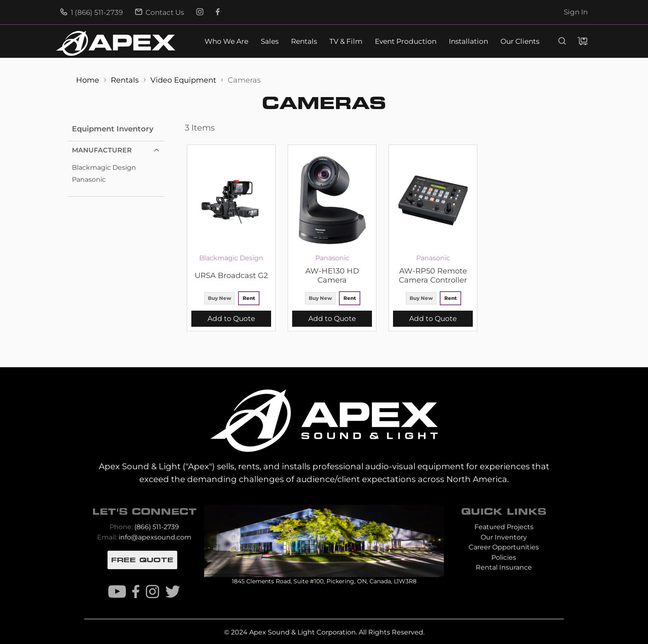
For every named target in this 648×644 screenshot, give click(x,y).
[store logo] (116, 43)
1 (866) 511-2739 (92, 12)
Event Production (406, 42)
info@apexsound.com (155, 537)
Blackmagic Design (104, 168)
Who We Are (226, 42)
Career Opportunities (504, 547)
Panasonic (89, 179)
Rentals (304, 42)
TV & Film (346, 42)
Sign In (576, 12)
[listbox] (231, 299)
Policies (504, 557)
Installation (468, 42)
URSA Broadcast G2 (231, 276)
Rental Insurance (504, 567)
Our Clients (520, 42)
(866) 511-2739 (157, 527)
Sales (270, 42)
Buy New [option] (219, 298)
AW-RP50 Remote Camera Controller (433, 276)
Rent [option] (249, 298)
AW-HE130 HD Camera (332, 276)
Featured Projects (504, 527)
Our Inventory (504, 537)
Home (89, 80)
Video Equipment (184, 80)
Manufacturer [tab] (102, 150)
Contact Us (160, 12)
